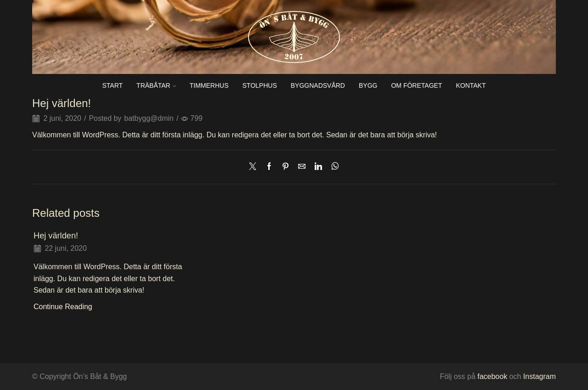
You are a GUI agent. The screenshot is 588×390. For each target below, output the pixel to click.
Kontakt (471, 85)
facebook (491, 376)
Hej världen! (56, 236)
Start (112, 85)
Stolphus (260, 85)
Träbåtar (156, 85)
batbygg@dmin (149, 118)
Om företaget (416, 85)
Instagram (540, 376)
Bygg (368, 85)
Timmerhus (209, 85)
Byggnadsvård (318, 85)
